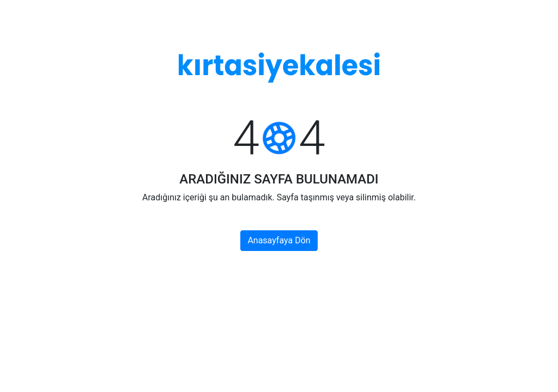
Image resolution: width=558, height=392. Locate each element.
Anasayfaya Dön (279, 240)
